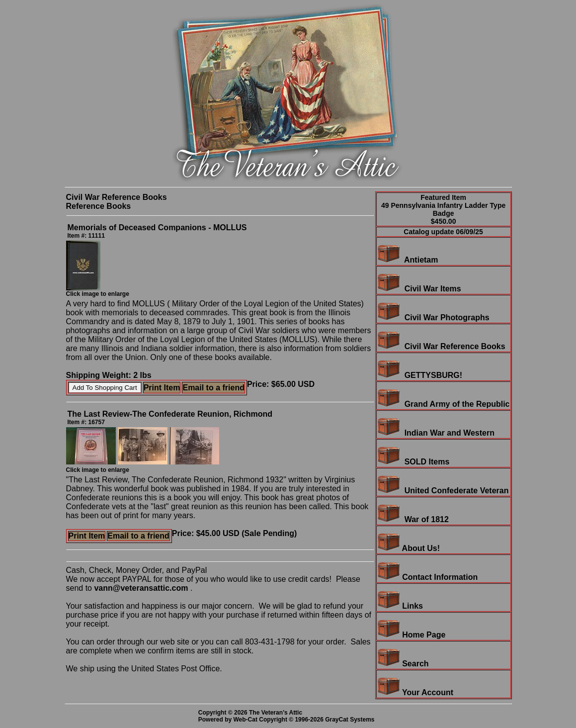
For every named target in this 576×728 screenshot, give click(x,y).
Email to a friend (213, 388)
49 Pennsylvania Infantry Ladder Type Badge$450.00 (443, 213)
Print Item (162, 388)
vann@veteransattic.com (141, 588)
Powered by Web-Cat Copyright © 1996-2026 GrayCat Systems (288, 720)
